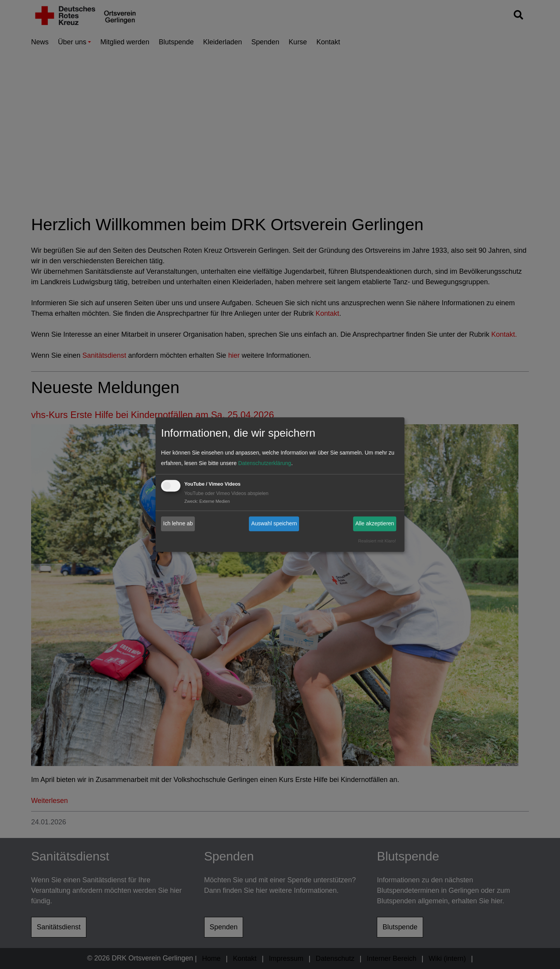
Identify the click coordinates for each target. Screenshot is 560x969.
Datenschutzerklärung (264, 463)
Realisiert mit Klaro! (377, 541)
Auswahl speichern (274, 523)
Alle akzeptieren (375, 523)
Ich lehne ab (178, 523)
